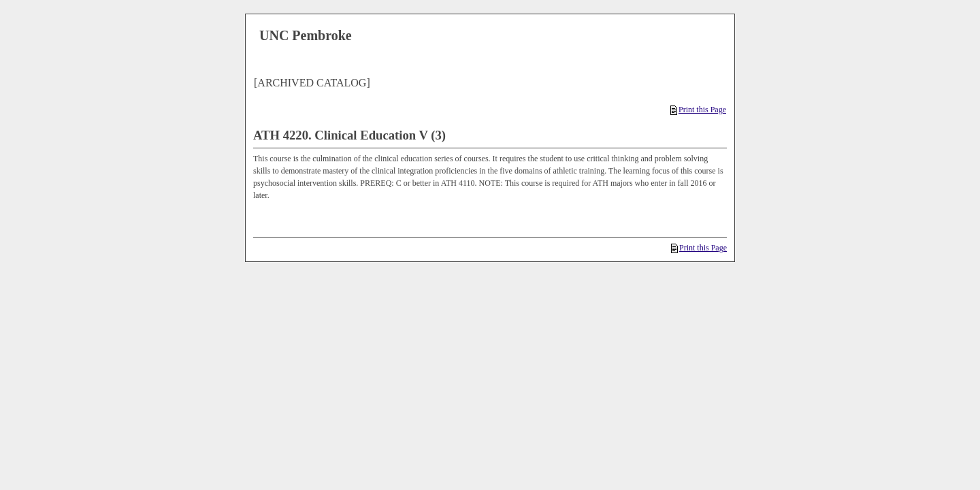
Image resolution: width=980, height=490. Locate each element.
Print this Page (698, 110)
